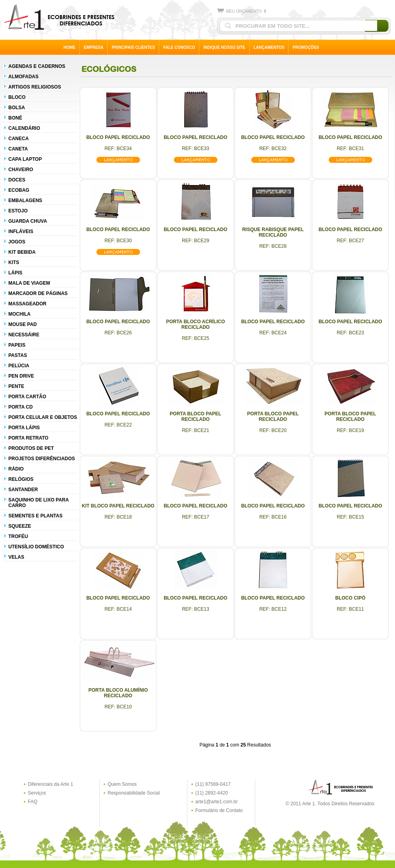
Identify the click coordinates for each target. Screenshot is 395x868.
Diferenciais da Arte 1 (50, 784)
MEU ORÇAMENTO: (242, 11)
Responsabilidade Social (134, 793)
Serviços (37, 793)
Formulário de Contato (219, 810)
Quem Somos (122, 784)
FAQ (33, 802)
